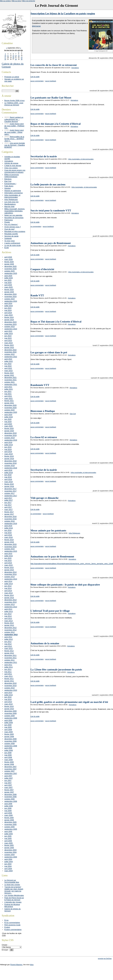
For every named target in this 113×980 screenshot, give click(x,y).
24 (5, 59)
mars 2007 (8, 787)
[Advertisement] (68, 755)
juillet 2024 (9, 306)
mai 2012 (8, 644)
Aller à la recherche (29, 1)
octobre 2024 (10, 299)
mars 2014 (8, 593)
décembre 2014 (10, 572)
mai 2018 (8, 477)
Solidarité (8, 238)
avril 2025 (8, 285)
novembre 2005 (10, 824)
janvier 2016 (9, 542)
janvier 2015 (9, 570)
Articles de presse (11, 163)
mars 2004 (8, 871)
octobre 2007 (10, 771)
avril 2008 (8, 757)
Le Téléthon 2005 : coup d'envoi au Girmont (14, 104)
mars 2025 (8, 287)
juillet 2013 (9, 611)
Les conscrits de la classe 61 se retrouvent (54, 65)
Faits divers (9, 186)
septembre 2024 (11, 301)
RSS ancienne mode (12, 925)
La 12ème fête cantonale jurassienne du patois (56, 670)
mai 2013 (8, 616)
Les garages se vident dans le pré (49, 352)
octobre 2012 (10, 632)
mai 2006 (8, 811)
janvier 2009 (9, 737)
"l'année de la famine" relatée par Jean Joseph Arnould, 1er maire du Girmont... (14, 890)
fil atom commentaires (13, 930)
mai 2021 (8, 394)
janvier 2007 (9, 792)
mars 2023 (8, 343)
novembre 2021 (10, 380)
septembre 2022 (11, 357)
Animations (75, 68)
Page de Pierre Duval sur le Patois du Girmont (14, 899)
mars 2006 (8, 815)
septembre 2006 (11, 801)
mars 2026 (8, 259)
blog (32, 965)
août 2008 (8, 748)
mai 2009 (8, 727)
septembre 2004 (11, 857)
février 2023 (9, 345)
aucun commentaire (37, 81)
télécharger (36, 26)
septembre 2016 (11, 523)
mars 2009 (8, 732)
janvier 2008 (9, 764)
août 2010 (8, 693)
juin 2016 (8, 530)
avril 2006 (8, 813)
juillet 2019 (9, 445)
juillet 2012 (9, 639)
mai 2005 (8, 838)
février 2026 (9, 262)
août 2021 (8, 387)
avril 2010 (8, 702)
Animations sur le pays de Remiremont (52, 557)
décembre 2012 (10, 628)
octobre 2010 (10, 688)
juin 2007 (8, 780)
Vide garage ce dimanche (44, 498)
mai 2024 (8, 310)
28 (16, 59)
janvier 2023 (9, 347)
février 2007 (9, 790)
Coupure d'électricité (42, 269)
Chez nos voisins (11, 168)
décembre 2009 (10, 711)
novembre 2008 (10, 741)
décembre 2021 (10, 377)
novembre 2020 (10, 408)
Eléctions (8, 179)
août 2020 (8, 415)
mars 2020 (8, 426)
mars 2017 (8, 510)
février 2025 (9, 290)
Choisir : (5, 945)
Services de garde (11, 236)
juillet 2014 (9, 584)
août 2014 (8, 581)
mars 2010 (8, 704)
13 (13, 56)
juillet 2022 (9, 361)
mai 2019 (8, 449)
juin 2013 (8, 614)
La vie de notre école (13, 245)
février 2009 (9, 734)
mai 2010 (8, 699)
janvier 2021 (9, 403)
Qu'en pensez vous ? (13, 227)
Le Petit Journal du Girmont (57, 6)
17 (5, 57)
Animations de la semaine (45, 643)
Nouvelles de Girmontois (14, 218)
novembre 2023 (10, 324)
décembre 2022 (10, 350)
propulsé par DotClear (105, 959)
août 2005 (8, 831)
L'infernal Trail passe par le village (50, 611)
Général (8, 188)
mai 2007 (8, 783)
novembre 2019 (10, 435)
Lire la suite (35, 77)
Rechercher (8, 86)
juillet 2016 (9, 528)
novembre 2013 (10, 602)
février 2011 (9, 679)
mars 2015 (8, 565)
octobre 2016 (10, 521)
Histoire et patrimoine (13, 191)
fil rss (6, 920)
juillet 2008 (9, 750)
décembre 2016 (10, 517)
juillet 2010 (9, 695)
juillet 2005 (9, 834)
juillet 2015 (9, 556)
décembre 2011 (10, 655)
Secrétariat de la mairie (44, 156)
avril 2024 (8, 313)
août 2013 (8, 609)
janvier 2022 (9, 375)
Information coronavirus (14, 193)
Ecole (7, 248)
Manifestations (10, 204)
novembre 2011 (10, 658)
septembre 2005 (11, 829)
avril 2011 (8, 674)
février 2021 (9, 401)
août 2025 (8, 276)
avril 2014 (8, 591)
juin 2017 (8, 503)
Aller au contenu (5, 1)
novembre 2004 (10, 852)
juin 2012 (8, 642)
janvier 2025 (9, 292)
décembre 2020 (10, 405)
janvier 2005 (9, 848)
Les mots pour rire (11, 202)
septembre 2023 (11, 329)
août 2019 (8, 442)
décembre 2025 (10, 266)
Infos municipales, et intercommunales (81, 159)
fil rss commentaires (12, 923)
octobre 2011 (10, 660)
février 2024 (9, 317)
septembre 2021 (11, 384)
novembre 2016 (10, 519)
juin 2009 (8, 725)
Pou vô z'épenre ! (11, 224)
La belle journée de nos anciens (48, 184)
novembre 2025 (10, 269)
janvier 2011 (9, 681)
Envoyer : (6, 950)
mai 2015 (8, 560)
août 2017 (8, 498)
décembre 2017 (10, 489)
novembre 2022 (10, 352)
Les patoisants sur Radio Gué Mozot (51, 98)
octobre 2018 (10, 466)
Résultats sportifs (11, 234)
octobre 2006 (10, 799)
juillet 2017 (9, 500)
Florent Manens (16, 965)
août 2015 (8, 553)
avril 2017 (8, 507)
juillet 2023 (9, 333)
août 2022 (8, 359)
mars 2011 (8, 676)
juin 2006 (8, 808)
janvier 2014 (9, 598)
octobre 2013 (10, 604)
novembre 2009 (10, 713)
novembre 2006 (10, 797)
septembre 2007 (11, 773)
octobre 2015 (10, 549)
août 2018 (8, 470)
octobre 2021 (10, 382)
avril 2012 (8, 646)
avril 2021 (8, 396)
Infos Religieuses (74, 533)
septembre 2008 (11, 746)
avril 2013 (8, 618)
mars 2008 (8, 760)
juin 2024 (8, 308)
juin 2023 (8, 336)
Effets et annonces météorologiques (12, 176)
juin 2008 (8, 753)
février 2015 (9, 567)
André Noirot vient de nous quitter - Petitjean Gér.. (14, 126)
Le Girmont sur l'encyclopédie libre (12, 881)
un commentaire (36, 226)
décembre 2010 (10, 683)
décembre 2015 (10, 544)
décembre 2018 (10, 461)
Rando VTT (37, 295)
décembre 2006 (10, 794)
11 (8, 56)
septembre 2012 (11, 635)
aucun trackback (51, 81)
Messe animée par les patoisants (48, 530)
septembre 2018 (11, 468)
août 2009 (8, 720)
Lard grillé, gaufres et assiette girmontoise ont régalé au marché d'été (69, 702)
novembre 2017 (10, 491)
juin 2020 (8, 419)
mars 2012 (8, 648)
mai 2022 (8, 366)
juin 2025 (8, 280)
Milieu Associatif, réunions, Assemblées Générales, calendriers (15, 211)
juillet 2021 (9, 389)
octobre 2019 (10, 438)
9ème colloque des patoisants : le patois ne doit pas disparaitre (65, 585)
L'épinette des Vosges (13, 902)
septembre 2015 (11, 551)
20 (13, 57)
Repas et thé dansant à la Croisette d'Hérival (56, 124)
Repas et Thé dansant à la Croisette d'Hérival (56, 322)
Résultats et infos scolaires (15, 231)
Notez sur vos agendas (13, 215)
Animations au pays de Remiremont (51, 243)
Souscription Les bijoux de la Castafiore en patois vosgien (63, 13)
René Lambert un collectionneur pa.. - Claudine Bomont (14, 119)
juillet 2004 (9, 862)
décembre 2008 (10, 739)
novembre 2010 (10, 686)
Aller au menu (16, 1)
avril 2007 (8, 785)
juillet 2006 (9, 806)
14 (16, 56)
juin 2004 (8, 864)
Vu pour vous (10, 241)
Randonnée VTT (40, 385)
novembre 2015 (10, 547)
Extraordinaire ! (10, 184)
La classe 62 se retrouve (44, 437)
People (7, 222)
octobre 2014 (10, 577)
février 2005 (9, 845)
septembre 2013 (11, 607)
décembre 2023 (10, 322)
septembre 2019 (11, 440)
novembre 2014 (10, 574)
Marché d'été (9, 207)
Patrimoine (9, 220)
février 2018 (9, 484)
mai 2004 (8, 866)
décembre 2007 (10, 767)
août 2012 (8, 637)
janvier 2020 (9, 431)
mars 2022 (8, 371)
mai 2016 (8, 533)
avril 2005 (8, 841)
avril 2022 (8, 368)
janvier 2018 (9, 486)
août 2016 (8, 526)
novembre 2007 (10, 769)
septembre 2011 (11, 662)
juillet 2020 (9, 417)
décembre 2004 (10, 850)
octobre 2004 (10, 855)
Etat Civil (73, 414)
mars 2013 (8, 621)
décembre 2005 (10, 822)
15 (19, 56)
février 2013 (9, 623)
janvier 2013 (9, 625)
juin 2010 (8, 697)
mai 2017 (8, 505)
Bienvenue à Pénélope (43, 411)
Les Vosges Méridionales (14, 895)
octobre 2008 (10, 743)
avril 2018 (8, 479)
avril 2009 (8, 730)
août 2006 (8, 804)
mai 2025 (8, 283)
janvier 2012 (9, 653)
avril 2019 (8, 452)
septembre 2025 (11, 273)
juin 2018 (8, 475)
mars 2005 (8, 843)
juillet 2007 (9, 778)
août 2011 (8, 665)
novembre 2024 (10, 297)
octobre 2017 (10, 493)
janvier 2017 (9, 514)
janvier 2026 (9, 264)
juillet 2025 (9, 278)
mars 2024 (8, 315)
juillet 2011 (9, 667)
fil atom (7, 927)
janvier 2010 (9, 709)
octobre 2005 (10, 827)
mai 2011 (8, 672)
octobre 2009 (10, 716)
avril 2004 (8, 869)
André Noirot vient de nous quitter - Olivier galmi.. (14, 132)
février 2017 (9, 512)
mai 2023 (8, 338)
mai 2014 (8, 588)
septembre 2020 (11, 412)
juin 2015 (8, 558)
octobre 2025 (10, 271)
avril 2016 (8, 535)
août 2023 (8, 331)
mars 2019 (8, 454)
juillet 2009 (9, 723)
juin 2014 (8, 586)
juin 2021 (8, 391)
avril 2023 (8, 340)
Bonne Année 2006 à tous (14, 100)
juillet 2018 (9, 473)
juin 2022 (8, 364)
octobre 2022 (10, 354)
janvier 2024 (9, 320)
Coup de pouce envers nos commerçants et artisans (15, 171)
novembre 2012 (10, 630)
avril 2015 (8, 563)
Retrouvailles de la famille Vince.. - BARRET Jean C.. (14, 139)
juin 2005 (8, 836)
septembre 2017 (11, 496)
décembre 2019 (10, 433)
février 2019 (9, 456)
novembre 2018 (10, 463)
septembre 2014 (11, 579)
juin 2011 (8, 669)
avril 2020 (8, 424)
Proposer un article (12, 77)
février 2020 (9, 428)
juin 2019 (8, 447)
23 (22, 57)
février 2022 (9, 373)
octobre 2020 (10, 410)
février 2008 (9, 762)
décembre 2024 (10, 294)
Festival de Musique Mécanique (12, 905)
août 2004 (8, 859)
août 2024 (8, 303)
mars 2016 (8, 537)
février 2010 (9, 706)
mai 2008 (8, 755)
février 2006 (9, 818)
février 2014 (9, 595)
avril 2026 (8, 257)
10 (5, 56)
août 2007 (8, 776)
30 (22, 59)
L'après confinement (12, 243)
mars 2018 (8, 482)
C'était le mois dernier (13, 166)
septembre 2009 (11, 718)
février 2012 (9, 651)
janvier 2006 (9, 820)
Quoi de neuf (9, 229)
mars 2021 (8, 398)
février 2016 (9, 540)
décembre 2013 (10, 600)
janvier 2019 (9, 459)
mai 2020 (8, 422)
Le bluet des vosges (12, 885)
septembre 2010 (11, 690)
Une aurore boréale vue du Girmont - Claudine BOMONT (15, 145)
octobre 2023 (10, 327)
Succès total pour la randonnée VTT (51, 210)
